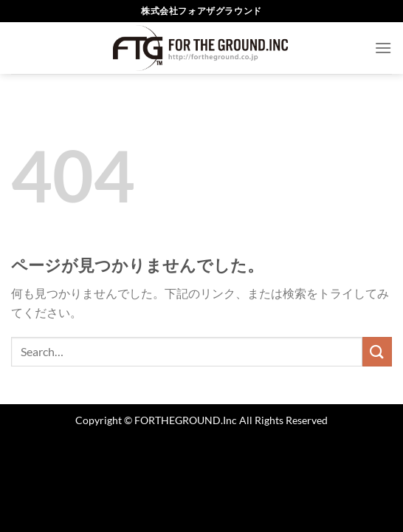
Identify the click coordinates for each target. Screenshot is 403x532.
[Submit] (377, 351)
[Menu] (383, 48)
